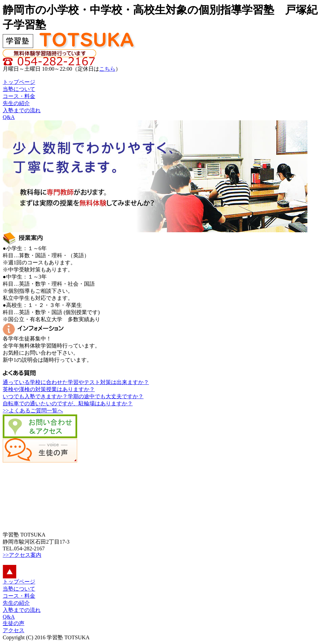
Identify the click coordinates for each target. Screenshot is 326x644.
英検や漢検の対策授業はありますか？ (49, 389)
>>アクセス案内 (22, 555)
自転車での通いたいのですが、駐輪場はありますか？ (68, 403)
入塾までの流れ (22, 610)
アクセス (14, 630)
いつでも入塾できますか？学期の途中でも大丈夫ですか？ (73, 396)
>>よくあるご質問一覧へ (33, 411)
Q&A (9, 617)
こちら (107, 69)
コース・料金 (19, 596)
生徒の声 (14, 623)
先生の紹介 (16, 603)
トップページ (19, 582)
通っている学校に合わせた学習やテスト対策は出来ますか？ (76, 382)
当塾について (19, 589)
